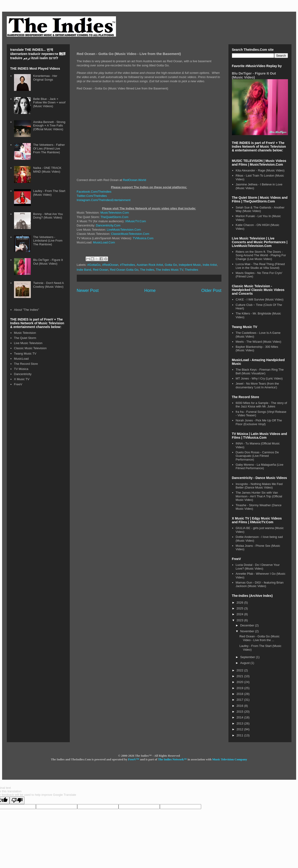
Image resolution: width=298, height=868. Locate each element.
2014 (240, 717)
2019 (240, 688)
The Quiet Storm (25, 338)
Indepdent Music (190, 265)
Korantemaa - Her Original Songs (45, 78)
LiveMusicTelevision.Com (124, 230)
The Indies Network (171, 759)
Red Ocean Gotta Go (124, 270)
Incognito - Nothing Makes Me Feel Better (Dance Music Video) (259, 486)
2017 (240, 700)
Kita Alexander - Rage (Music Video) (260, 170)
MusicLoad (21, 359)
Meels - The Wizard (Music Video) (258, 342)
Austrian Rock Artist (150, 265)
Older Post (211, 290)
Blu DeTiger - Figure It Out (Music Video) (48, 262)
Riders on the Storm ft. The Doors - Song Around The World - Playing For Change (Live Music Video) (261, 255)
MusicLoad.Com (104, 242)
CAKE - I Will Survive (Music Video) (260, 299)
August (245, 663)
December (248, 625)
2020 (240, 682)
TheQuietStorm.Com (114, 217)
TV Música (21, 369)
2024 (240, 614)
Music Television (25, 333)
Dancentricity (23, 374)
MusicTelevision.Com (115, 213)
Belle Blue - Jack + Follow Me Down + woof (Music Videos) (49, 103)
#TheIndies (127, 265)
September (248, 657)
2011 (240, 735)
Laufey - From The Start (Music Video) (49, 193)
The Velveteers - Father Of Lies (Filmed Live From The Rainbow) (49, 148)
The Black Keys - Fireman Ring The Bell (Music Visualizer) (260, 371)
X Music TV (22, 379)
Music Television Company (230, 759)
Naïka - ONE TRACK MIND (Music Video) (47, 170)
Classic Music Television (30, 348)
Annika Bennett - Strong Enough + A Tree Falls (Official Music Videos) (49, 126)
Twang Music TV (25, 354)
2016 (240, 706)
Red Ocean (101, 270)
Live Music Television (28, 343)
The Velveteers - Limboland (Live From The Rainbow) (48, 241)
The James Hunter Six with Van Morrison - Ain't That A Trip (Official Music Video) (259, 496)
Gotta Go (171, 265)
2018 (240, 694)
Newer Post (88, 290)
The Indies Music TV (170, 270)
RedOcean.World (135, 180)
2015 (240, 712)
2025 (240, 608)
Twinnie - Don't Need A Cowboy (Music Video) (48, 285)
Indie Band (84, 270)
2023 (240, 620)
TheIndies (191, 270)
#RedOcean (110, 265)
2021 (240, 676)
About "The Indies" (27, 310)
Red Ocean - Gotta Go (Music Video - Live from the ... (259, 638)
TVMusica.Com (143, 238)
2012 (240, 729)
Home (150, 290)
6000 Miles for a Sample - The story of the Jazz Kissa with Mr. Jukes (261, 405)
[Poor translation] (17, 800)
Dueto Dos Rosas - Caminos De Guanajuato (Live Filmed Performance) (257, 456)
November (248, 631)
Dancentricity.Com (108, 225)
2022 (240, 670)
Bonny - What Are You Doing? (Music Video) (48, 216)
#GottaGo (94, 265)
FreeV (18, 384)
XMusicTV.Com (135, 221)
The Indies (147, 270)
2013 (240, 723)
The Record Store (26, 364)
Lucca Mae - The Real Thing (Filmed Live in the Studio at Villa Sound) (260, 266)
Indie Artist (210, 265)
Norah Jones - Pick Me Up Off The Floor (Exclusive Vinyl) (259, 422)
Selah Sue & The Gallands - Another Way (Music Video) (260, 209)
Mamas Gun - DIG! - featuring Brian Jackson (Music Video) (260, 584)
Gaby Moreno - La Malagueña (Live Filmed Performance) (260, 466)
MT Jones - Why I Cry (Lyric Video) (259, 378)
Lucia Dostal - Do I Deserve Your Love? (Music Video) (258, 567)
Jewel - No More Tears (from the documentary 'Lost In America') (257, 385)
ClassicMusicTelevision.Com (130, 234)
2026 (240, 603)
